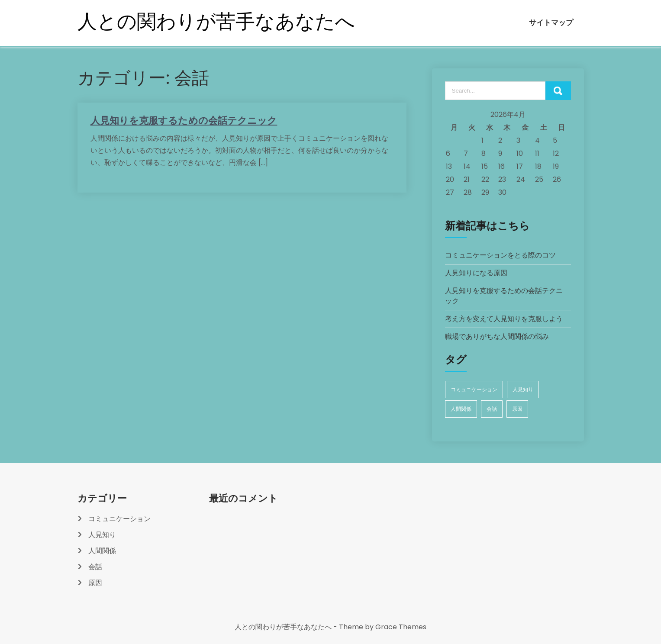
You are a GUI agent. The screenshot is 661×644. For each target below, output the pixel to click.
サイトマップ (551, 23)
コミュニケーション (119, 519)
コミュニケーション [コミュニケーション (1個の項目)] (474, 389)
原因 (95, 583)
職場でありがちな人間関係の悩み (497, 336)
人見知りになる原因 (476, 273)
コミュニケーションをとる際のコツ (500, 255)
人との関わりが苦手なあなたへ (216, 22)
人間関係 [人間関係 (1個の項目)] (461, 409)
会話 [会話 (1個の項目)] (492, 409)
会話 (95, 567)
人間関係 (102, 551)
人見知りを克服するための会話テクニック (184, 121)
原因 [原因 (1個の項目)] (517, 409)
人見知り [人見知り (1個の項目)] (523, 389)
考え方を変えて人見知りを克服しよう (504, 319)
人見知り (102, 535)
